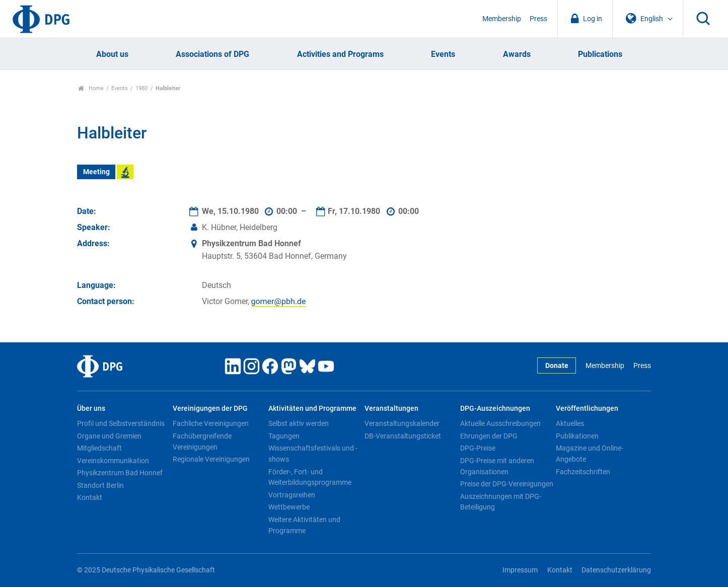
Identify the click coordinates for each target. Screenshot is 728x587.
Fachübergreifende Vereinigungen (202, 442)
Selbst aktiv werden (299, 423)
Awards (517, 54)
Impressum (520, 570)
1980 (141, 88)
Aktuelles (570, 423)
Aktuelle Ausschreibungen (500, 423)
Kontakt (90, 497)
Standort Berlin (100, 485)
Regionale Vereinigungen (211, 459)
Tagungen (284, 436)
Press (538, 19)
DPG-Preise (478, 448)
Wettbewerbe (289, 507)
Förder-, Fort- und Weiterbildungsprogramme (310, 477)
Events (443, 54)
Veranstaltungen (391, 409)
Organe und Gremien (109, 436)
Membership (502, 19)
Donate (557, 366)
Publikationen (577, 436)
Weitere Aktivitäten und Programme (304, 525)
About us (112, 54)
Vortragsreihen (292, 495)
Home (91, 88)
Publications (600, 54)
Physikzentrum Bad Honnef (120, 473)
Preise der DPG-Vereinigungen (507, 484)
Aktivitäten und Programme (312, 409)
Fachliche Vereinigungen (211, 423)
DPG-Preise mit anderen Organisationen (497, 466)
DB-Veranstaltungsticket (403, 436)
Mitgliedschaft (99, 448)
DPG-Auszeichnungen (495, 409)
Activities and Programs (340, 54)
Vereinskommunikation (113, 461)
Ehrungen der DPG (489, 436)
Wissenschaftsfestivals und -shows (313, 454)
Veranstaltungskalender (402, 423)
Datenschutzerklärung (616, 570)
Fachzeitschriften (583, 472)
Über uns (91, 409)
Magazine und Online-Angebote (590, 454)
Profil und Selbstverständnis (121, 423)
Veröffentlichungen (587, 409)
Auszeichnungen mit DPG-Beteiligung (501, 502)
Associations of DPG (212, 54)
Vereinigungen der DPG (210, 409)
